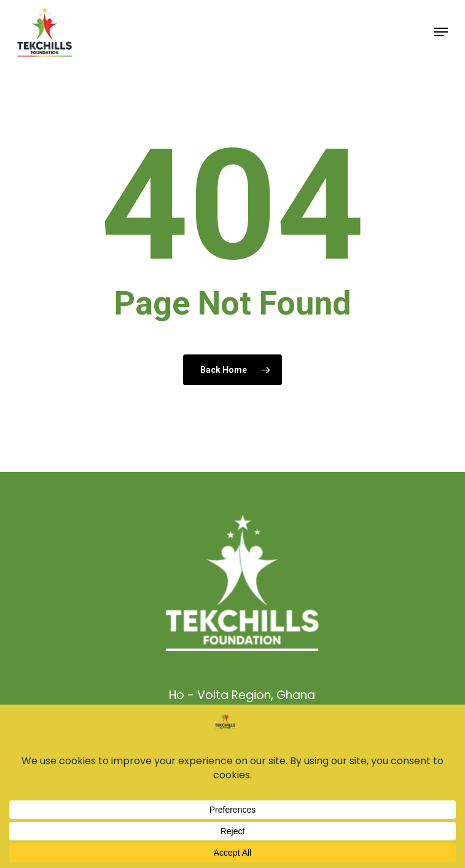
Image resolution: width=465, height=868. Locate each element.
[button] (441, 32)
